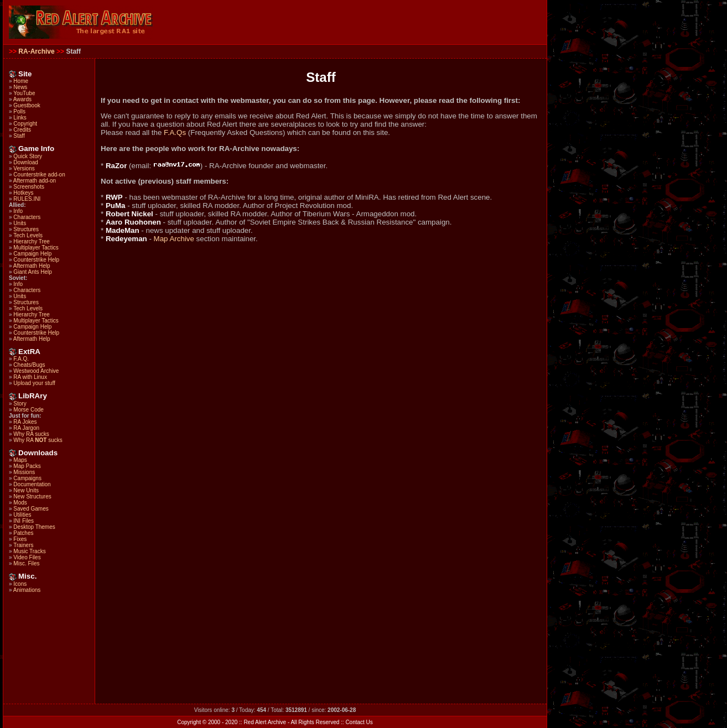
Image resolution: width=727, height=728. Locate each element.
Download (25, 162)
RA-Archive (36, 51)
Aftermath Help (32, 266)
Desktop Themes (34, 527)
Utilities (22, 515)
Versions (24, 168)
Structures (26, 229)
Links (20, 118)
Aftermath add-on (35, 181)
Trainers (23, 545)
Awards (22, 99)
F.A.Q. (21, 359)
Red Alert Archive (265, 722)
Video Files (27, 557)
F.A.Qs (175, 132)
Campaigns (27, 478)
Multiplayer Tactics (36, 248)
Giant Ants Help (32, 272)
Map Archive (174, 239)
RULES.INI (27, 199)
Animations (27, 590)
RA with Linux (30, 377)
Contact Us (359, 722)
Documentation (32, 484)
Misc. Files (26, 563)
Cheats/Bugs (29, 365)
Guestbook (27, 105)
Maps (20, 460)
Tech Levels (28, 235)
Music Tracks (29, 551)
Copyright (25, 124)
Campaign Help (32, 254)
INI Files (24, 521)
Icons (20, 584)
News (20, 87)
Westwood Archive (36, 371)
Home (21, 81)
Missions (24, 472)
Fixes (20, 539)
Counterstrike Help (36, 260)
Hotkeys (23, 193)
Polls (19, 111)
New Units (26, 490)
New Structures (32, 496)
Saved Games (31, 509)
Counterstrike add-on (39, 175)
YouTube (24, 93)
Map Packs (27, 466)
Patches (23, 533)
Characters (27, 217)
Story (20, 404)
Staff (19, 136)
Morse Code (28, 410)
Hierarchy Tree (32, 241)
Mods (20, 503)
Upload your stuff (34, 383)
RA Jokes (25, 422)
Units (20, 223)
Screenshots (29, 187)
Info (18, 211)
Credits (22, 130)
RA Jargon (26, 428)
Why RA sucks (31, 434)
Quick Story (28, 156)
